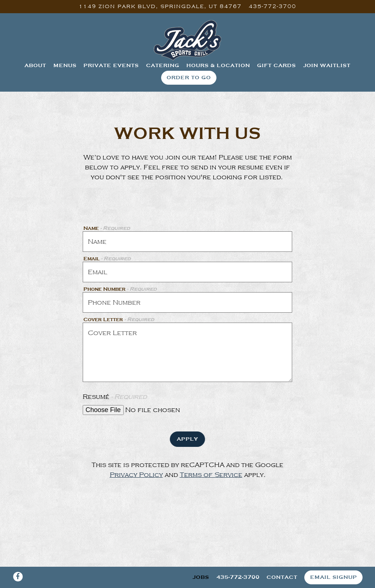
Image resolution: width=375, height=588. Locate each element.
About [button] (35, 65)
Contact (282, 577)
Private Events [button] (111, 65)
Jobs (201, 577)
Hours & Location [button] (218, 65)
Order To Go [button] (189, 77)
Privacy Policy (136, 475)
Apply (187, 439)
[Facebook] (18, 577)
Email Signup (334, 577)
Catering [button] (163, 65)
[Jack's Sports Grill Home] (187, 40)
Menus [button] (65, 65)
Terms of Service (210, 475)
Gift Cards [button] (276, 65)
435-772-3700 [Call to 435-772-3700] (272, 6)
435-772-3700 (238, 577)
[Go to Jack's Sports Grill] (160, 7)
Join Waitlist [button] (327, 65)
